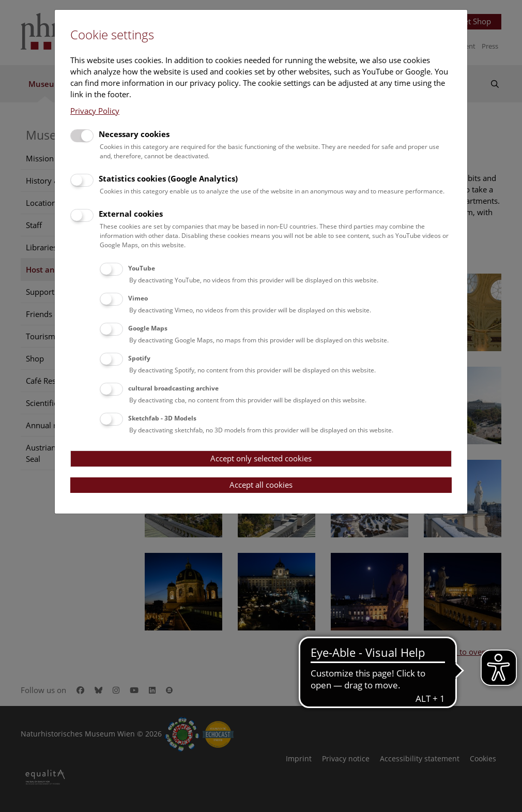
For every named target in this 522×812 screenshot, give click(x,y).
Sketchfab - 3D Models (162, 418)
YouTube (142, 268)
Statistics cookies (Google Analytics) (168, 178)
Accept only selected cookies (261, 458)
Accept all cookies (261, 485)
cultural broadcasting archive (173, 388)
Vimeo (138, 298)
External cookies (131, 214)
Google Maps (148, 328)
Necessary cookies (134, 134)
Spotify (139, 358)
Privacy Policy (95, 111)
